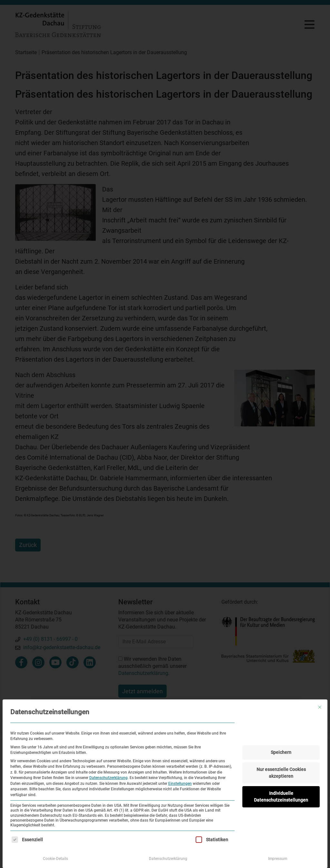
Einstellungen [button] (180, 784)
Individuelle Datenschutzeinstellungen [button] (281, 797)
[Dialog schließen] (320, 707)
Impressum (278, 859)
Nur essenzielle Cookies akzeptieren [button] (281, 773)
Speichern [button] (281, 752)
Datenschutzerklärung (108, 778)
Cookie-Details (55, 859)
